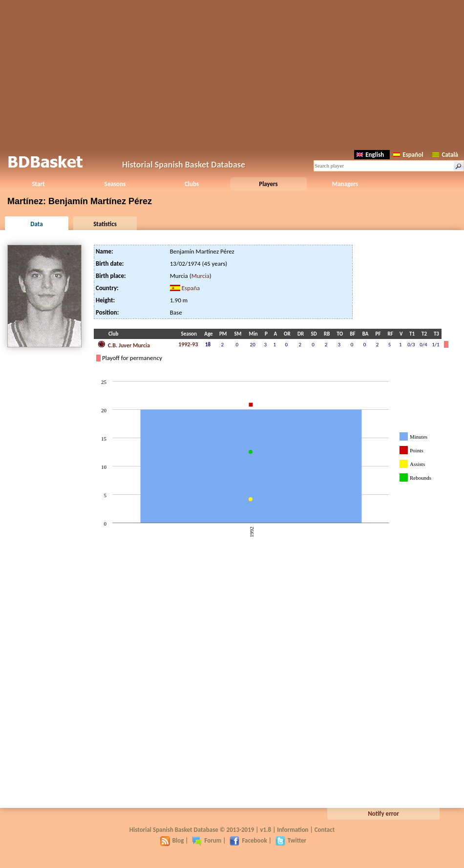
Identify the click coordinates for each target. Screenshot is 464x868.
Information (293, 830)
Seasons (115, 184)
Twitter (291, 840)
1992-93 (188, 344)
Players (268, 184)
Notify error (383, 814)
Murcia (200, 276)
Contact (325, 830)
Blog (172, 840)
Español (408, 155)
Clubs (192, 184)
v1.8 (265, 830)
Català (445, 155)
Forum (207, 840)
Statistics (105, 224)
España (191, 288)
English (370, 155)
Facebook (248, 840)
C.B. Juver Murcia (124, 344)
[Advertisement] (232, 73)
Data (36, 224)
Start (38, 184)
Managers (345, 184)
